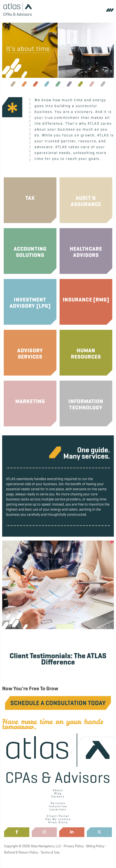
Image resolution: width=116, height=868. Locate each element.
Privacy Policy (74, 846)
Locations (58, 809)
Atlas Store (58, 822)
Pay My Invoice (58, 819)
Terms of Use (50, 852)
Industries (58, 806)
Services (58, 803)
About (58, 790)
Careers (58, 796)
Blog (58, 793)
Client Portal (58, 816)
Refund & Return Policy (21, 852)
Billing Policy (95, 846)
